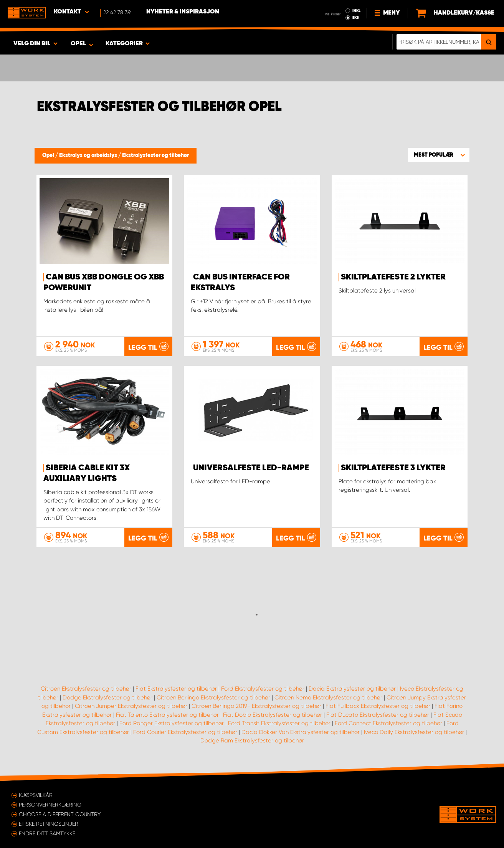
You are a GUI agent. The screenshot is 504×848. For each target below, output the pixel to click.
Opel (49, 155)
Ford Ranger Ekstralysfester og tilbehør (172, 723)
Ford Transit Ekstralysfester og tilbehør (279, 723)
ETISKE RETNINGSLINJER (49, 824)
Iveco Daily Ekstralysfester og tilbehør (414, 732)
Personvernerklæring (50, 805)
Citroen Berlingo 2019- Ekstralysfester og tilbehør (256, 706)
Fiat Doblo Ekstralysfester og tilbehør (273, 715)
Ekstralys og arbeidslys (89, 155)
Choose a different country (60, 814)
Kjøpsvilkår (36, 795)
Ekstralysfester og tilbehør (155, 155)
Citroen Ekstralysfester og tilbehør (86, 689)
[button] (439, 155)
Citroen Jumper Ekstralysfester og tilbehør (131, 706)
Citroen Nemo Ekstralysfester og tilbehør (328, 698)
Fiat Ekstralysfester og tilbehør (176, 689)
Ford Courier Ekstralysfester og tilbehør (185, 732)
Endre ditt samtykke (47, 833)
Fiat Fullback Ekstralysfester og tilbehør (378, 706)
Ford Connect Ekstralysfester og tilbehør (388, 723)
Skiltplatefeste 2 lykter (393, 277)
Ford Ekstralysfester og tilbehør (263, 689)
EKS (356, 18)
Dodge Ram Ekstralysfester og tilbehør (252, 741)
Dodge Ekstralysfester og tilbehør (107, 698)
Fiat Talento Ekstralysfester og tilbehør (167, 715)
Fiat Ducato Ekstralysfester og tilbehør (378, 715)
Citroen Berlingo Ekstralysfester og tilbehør (213, 698)
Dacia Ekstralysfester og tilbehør (352, 689)
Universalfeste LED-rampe (251, 468)
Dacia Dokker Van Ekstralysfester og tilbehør (301, 732)
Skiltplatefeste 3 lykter (393, 468)
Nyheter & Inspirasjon (183, 12)
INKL (356, 11)
